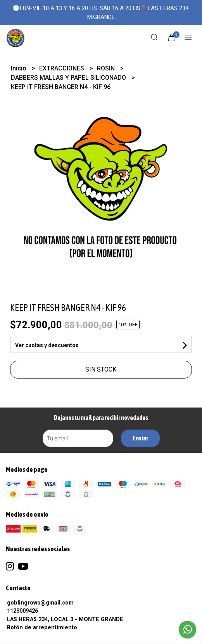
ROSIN (107, 68)
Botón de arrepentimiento (42, 628)
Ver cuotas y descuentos (47, 345)
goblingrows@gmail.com (40, 603)
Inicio (19, 68)
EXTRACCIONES (62, 68)
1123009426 (22, 611)
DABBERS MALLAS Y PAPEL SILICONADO (69, 78)
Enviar (140, 438)
